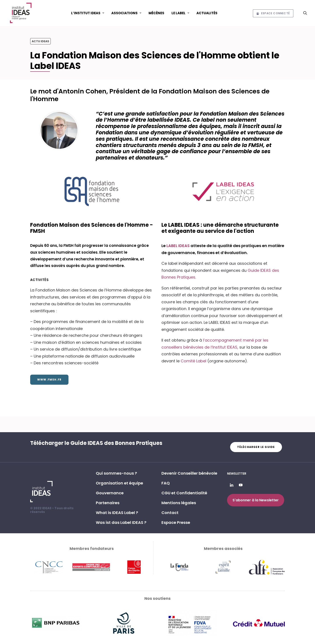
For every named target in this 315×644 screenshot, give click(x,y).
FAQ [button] (166, 483)
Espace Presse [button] (176, 522)
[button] (305, 13)
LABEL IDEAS (178, 246)
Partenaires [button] (108, 503)
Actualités (207, 13)
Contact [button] (170, 513)
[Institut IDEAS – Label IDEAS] (21, 13)
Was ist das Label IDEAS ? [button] (121, 522)
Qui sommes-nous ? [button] (116, 473)
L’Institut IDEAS (88, 13)
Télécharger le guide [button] (256, 447)
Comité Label (193, 361)
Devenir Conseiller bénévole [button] (189, 473)
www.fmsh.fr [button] (49, 380)
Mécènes (156, 13)
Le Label (180, 13)
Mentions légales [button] (179, 503)
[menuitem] (88, 13)
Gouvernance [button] (110, 493)
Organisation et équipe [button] (119, 483)
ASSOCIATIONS (126, 13)
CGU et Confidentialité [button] (184, 493)
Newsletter (237, 474)
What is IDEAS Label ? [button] (117, 513)
